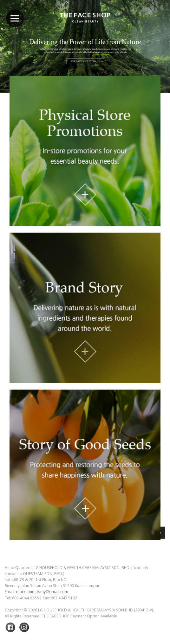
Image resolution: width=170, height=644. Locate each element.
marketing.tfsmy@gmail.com (42, 592)
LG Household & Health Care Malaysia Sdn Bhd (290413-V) (95, 610)
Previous (21, 63)
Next (149, 63)
